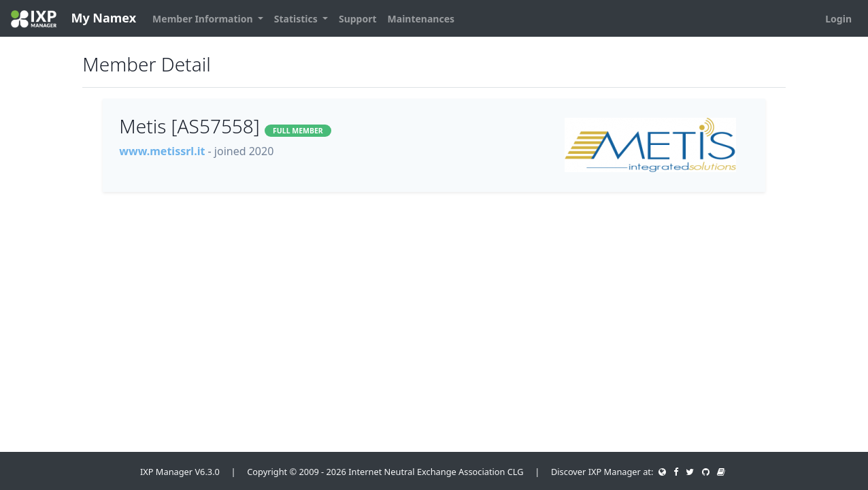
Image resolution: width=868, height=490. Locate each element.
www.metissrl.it (162, 151)
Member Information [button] (204, 19)
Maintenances (421, 19)
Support (358, 19)
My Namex (73, 19)
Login (838, 19)
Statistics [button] (297, 19)
